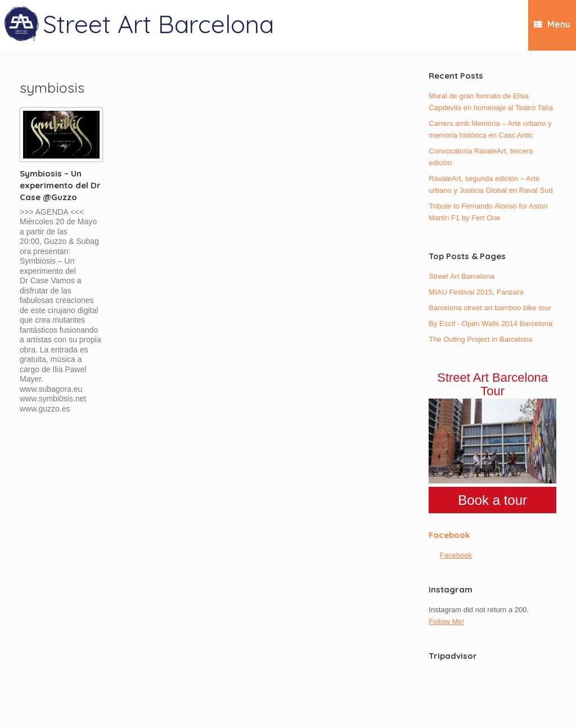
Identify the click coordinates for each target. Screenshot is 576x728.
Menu (552, 24)
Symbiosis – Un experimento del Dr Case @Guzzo (60, 185)
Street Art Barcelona (461, 276)
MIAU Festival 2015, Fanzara (476, 292)
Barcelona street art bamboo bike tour (490, 308)
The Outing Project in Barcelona (480, 339)
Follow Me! (446, 621)
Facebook (449, 535)
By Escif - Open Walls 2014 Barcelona (490, 324)
